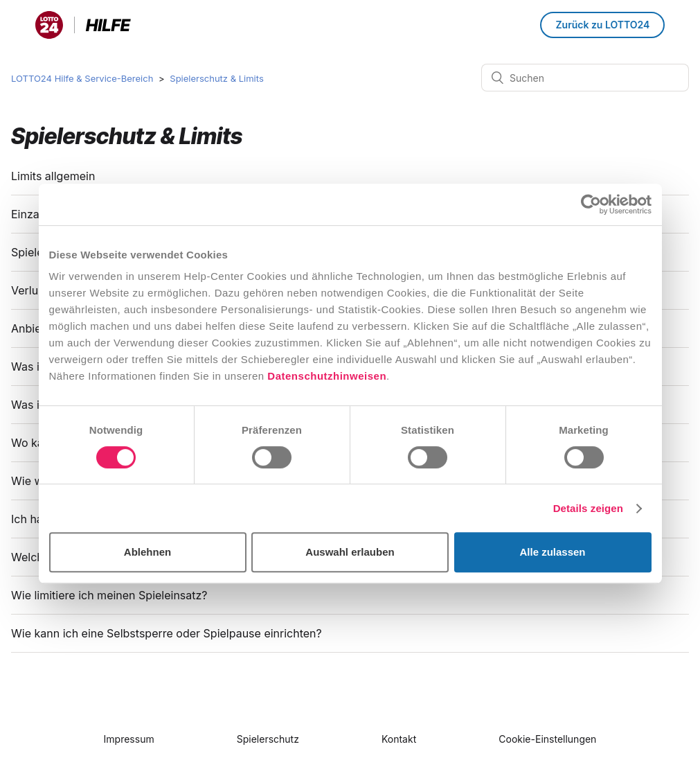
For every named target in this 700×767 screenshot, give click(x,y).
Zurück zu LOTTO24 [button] (602, 25)
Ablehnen (147, 552)
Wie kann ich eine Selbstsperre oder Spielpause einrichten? (168, 633)
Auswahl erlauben (350, 552)
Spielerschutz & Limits (216, 78)
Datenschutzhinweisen (327, 376)
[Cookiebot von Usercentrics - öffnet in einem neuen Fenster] (591, 204)
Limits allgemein (53, 176)
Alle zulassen (552, 552)
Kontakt (399, 739)
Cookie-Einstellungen (547, 739)
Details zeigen (588, 508)
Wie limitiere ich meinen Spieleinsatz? (111, 595)
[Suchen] (585, 78)
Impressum (129, 739)
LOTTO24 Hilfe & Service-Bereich (82, 78)
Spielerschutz (268, 739)
